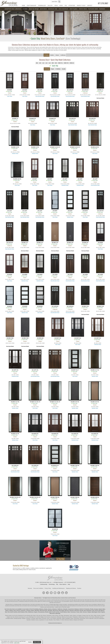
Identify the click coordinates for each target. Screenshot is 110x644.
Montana (72, 611)
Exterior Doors (65, 598)
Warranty (30, 588)
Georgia (96, 609)
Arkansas (54, 609)
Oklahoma (31, 612)
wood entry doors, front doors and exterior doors (33, 604)
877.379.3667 (103, 3)
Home (24, 5)
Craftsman (63, 55)
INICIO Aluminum (63, 9)
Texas (78, 612)
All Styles (47, 55)
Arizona (50, 609)
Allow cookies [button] (37, 642)
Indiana (11, 611)
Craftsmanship (32, 5)
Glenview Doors (38, 598)
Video (56, 5)
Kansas (18, 611)
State (69, 612)
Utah (81, 612)
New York (7, 612)
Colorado (65, 609)
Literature (72, 5)
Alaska (46, 609)
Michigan (50, 611)
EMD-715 (66, 63)
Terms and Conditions (38, 588)
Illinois (7, 611)
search (56, 2)
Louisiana (28, 611)
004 (37, 63)
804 (53, 63)
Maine (33, 611)
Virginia (89, 612)
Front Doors (73, 598)
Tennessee (73, 612)
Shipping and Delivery (71, 588)
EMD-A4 (72, 63)
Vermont (85, 612)
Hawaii (100, 609)
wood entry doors (18, 606)
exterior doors (27, 606)
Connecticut (71, 609)
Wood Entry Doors (57, 598)
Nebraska (77, 611)
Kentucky (23, 611)
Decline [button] (30, 642)
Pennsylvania (41, 612)
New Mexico (101, 611)
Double (64, 69)
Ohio (26, 612)
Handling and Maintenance (58, 588)
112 (43, 63)
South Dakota (63, 612)
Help (69, 584)
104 (40, 63)
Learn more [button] (17, 643)
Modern (52, 55)
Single (52, 69)
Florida (92, 609)
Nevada (81, 611)
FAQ (66, 5)
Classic (57, 55)
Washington (95, 612)
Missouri (67, 611)
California (60, 609)
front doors (92, 600)
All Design (47, 69)
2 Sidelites (58, 69)
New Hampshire (88, 611)
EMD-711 (60, 63)
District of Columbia (84, 609)
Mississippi (61, 611)
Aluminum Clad (53, 9)
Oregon (35, 612)
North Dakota (21, 612)
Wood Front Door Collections (13, 9)
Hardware (102, 9)
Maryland (37, 611)
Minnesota (55, 611)
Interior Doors (83, 9)
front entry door (10, 600)
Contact (90, 5)
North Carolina (14, 612)
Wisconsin (52, 613)
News (61, 5)
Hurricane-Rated (93, 9)
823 (56, 63)
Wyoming (58, 613)
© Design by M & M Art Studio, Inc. (55, 623)
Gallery (50, 5)
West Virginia (101, 612)
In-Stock (25, 9)
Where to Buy (81, 5)
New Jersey (95, 611)
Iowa (15, 611)
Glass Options (63, 584)
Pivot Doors (43, 9)
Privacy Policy (48, 588)
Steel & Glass (74, 9)
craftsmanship (76, 601)
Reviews (79, 588)
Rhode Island (48, 612)
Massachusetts (43, 611)
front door (48, 606)
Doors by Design (34, 9)
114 (50, 63)
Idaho (104, 609)
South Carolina (56, 612)
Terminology (42, 5)
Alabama (41, 609)
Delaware (77, 609)
